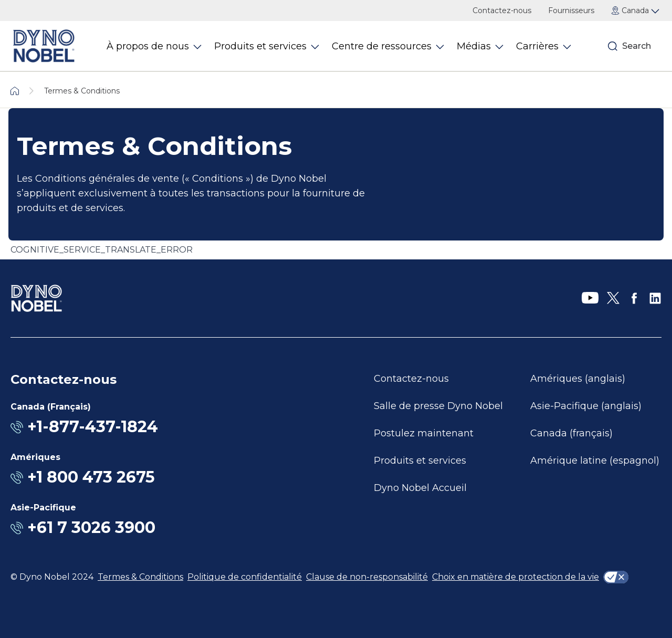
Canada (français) (571, 433)
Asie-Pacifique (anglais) (586, 406)
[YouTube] (590, 298)
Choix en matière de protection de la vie (516, 577)
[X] (613, 298)
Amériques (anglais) (578, 379)
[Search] (613, 46)
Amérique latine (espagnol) (595, 461)
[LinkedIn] (655, 298)
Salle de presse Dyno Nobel (438, 406)
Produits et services (420, 461)
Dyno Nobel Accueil (420, 488)
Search (637, 46)
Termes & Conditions (140, 577)
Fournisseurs (571, 11)
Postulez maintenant (424, 433)
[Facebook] (634, 298)
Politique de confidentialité (245, 577)
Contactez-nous (502, 11)
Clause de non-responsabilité (367, 577)
